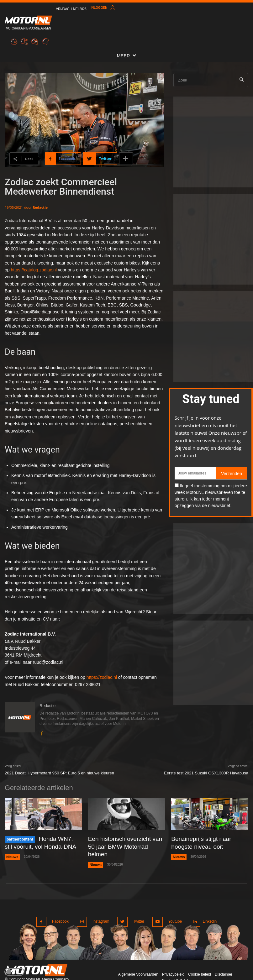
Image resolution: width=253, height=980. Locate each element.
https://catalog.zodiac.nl (34, 270)
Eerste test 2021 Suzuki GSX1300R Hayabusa (206, 773)
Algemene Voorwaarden (138, 961)
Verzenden (232, 474)
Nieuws (12, 854)
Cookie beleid (200, 961)
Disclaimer (224, 961)
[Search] (242, 80)
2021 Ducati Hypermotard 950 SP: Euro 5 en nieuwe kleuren (59, 773)
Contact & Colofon (177, 967)
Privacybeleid (173, 961)
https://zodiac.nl (102, 677)
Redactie (40, 207)
